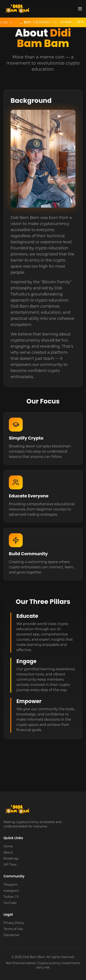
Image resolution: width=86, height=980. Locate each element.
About (8, 852)
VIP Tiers (10, 865)
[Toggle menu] (80, 9)
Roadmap (11, 858)
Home (8, 846)
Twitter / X (11, 897)
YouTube (10, 903)
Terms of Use (13, 929)
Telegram (11, 885)
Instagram (11, 891)
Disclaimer (12, 935)
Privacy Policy (14, 923)
